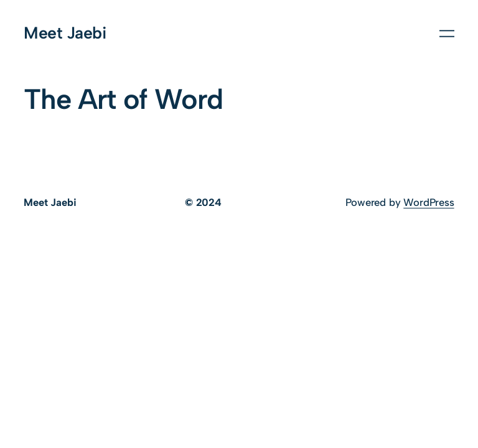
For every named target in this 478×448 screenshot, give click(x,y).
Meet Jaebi (65, 33)
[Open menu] (447, 34)
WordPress (429, 202)
